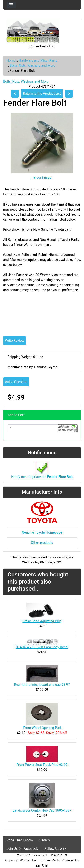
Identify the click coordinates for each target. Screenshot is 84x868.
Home (11, 61)
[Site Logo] (42, 31)
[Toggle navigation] (11, 5)
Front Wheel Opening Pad (42, 728)
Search (45, 840)
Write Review (15, 340)
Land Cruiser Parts (46, 860)
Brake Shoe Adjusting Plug (42, 621)
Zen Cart (42, 865)
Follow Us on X (56, 849)
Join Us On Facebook (22, 849)
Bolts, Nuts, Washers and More (33, 66)
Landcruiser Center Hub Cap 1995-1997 (42, 810)
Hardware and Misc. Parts (38, 61)
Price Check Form (20, 840)
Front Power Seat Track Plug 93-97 (42, 765)
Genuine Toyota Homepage (42, 532)
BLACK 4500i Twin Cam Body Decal (42, 647)
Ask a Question (16, 382)
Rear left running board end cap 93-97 (42, 685)
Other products (42, 543)
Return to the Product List (42, 93)
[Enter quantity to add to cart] (33, 428)
